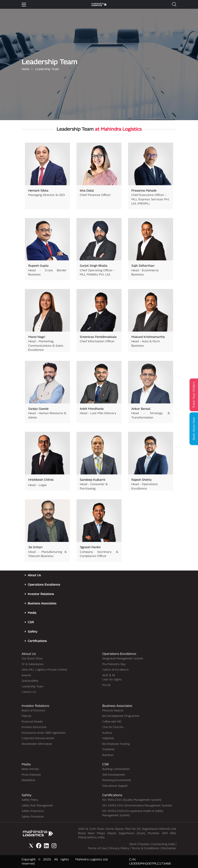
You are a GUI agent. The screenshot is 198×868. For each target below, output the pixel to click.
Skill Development (114, 775)
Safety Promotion (33, 816)
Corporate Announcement (38, 738)
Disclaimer (169, 848)
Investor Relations (41, 594)
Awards (26, 675)
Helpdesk (108, 738)
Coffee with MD (112, 721)
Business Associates (42, 603)
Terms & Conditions (145, 848)
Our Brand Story (32, 658)
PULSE (106, 685)
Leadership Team (32, 686)
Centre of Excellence (115, 669)
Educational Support (115, 786)
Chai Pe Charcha (113, 727)
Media (32, 613)
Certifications (37, 641)
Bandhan (108, 755)
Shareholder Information (37, 744)
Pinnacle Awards (113, 710)
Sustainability (30, 681)
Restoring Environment (117, 780)
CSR (31, 622)
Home (26, 69)
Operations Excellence (44, 584)
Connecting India (163, 844)
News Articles (30, 769)
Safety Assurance (33, 811)
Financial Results (32, 721)
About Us (34, 575)
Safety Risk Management (37, 805)
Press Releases (31, 775)
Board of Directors (33, 710)
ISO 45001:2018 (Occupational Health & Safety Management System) (133, 813)
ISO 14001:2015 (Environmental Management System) (137, 805)
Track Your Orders (194, 395)
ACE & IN (109, 675)
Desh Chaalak (139, 844)
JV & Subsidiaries (33, 664)
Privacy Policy (119, 848)
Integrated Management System (123, 658)
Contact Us (29, 692)
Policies (26, 716)
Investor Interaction (34, 727)
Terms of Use (97, 848)
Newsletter (29, 780)
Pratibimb (108, 749)
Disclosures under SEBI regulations (44, 733)
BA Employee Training (116, 744)
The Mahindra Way (114, 664)
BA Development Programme (121, 716)
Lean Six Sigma (112, 679)
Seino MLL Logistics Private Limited (44, 669)
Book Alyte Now (194, 429)
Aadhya (107, 733)
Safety (33, 631)
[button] (174, 4)
